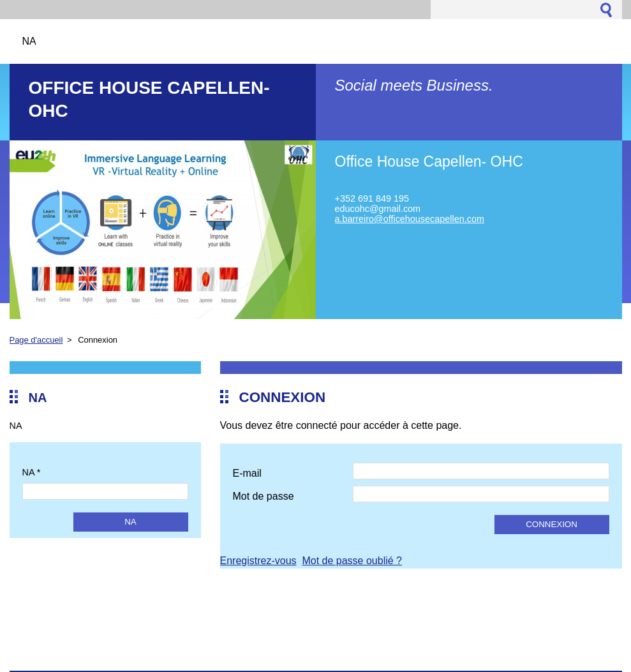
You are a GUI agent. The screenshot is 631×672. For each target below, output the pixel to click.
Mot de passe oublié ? (352, 561)
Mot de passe (264, 496)
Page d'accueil (36, 340)
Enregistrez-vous (258, 561)
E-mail (247, 473)
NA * (32, 472)
